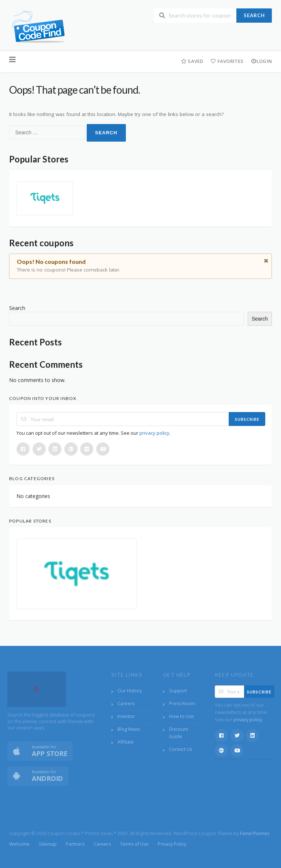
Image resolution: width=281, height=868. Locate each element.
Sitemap (48, 844)
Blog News (129, 729)
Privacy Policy (172, 844)
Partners (75, 844)
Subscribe (247, 419)
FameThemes (255, 833)
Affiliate (126, 742)
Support (178, 691)
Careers (126, 704)
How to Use (181, 716)
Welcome (19, 844)
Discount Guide (179, 733)
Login (261, 61)
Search (254, 15)
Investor (126, 716)
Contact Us (181, 749)
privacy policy (154, 433)
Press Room (182, 704)
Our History (130, 691)
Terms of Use (134, 844)
